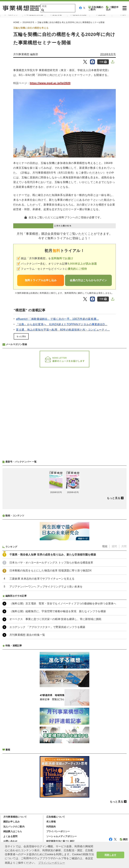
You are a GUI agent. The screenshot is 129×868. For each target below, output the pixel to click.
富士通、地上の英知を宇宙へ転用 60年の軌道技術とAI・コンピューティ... (63, 330)
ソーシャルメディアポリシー (62, 836)
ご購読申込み (112, 8)
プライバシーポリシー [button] (52, 863)
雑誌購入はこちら (13, 831)
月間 (124, 546)
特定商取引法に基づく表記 (60, 841)
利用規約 (51, 827)
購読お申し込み (11, 822)
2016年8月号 (108, 54)
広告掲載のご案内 (96, 8)
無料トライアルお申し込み (41, 280)
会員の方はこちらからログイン (88, 280)
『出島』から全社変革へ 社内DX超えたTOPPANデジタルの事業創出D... (62, 324)
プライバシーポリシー (58, 831)
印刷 (103, 62)
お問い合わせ (10, 841)
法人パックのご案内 (14, 827)
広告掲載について (56, 817)
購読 (124, 839)
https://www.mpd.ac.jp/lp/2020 (50, 83)
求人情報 (51, 822)
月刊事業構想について (15, 817)
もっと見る (21, 336)
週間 (114, 546)
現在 (105, 546)
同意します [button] (110, 855)
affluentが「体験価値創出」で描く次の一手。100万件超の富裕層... (57, 319)
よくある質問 (10, 836)
